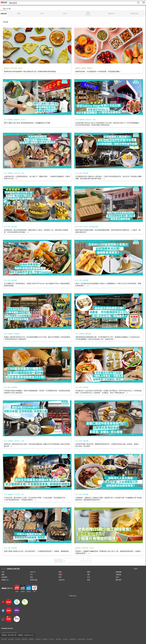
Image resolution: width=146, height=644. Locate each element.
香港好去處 (34, 580)
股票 (89, 572)
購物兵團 (88, 334)
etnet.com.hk (13, 569)
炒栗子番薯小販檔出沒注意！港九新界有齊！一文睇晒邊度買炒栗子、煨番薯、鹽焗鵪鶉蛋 (36, 551)
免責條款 (31, 639)
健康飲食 (7, 68)
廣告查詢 (18, 639)
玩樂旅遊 (10, 120)
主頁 (3, 572)
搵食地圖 (86, 173)
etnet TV (33, 572)
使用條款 (45, 639)
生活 (5, 120)
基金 (32, 577)
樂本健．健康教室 (87, 68)
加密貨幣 (4, 577)
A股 (88, 575)
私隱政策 (38, 639)
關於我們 (119, 580)
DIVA (117, 577)
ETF (31, 575)
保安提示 (52, 639)
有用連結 (65, 639)
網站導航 (59, 639)
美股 (61, 575)
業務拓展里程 (82, 639)
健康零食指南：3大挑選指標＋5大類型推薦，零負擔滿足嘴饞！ (98, 72)
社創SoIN (62, 580)
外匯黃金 (119, 575)
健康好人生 (5, 580)
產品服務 (11, 639)
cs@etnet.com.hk (29, 635)
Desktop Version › (8, 628)
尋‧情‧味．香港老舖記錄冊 (91, 227)
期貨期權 (119, 572)
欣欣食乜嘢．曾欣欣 (16, 68)
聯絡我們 (25, 639)
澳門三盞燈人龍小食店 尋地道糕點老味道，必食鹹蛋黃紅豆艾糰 (27, 123)
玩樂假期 (17, 334)
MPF (60, 577)
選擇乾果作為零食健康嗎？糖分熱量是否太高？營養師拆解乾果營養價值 (30, 72)
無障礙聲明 (73, 639)
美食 (81, 173)
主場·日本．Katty (91, 120)
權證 (3, 575)
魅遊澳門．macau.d (20, 120)
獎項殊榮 (90, 639)
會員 (89, 580)
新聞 (60, 572)
